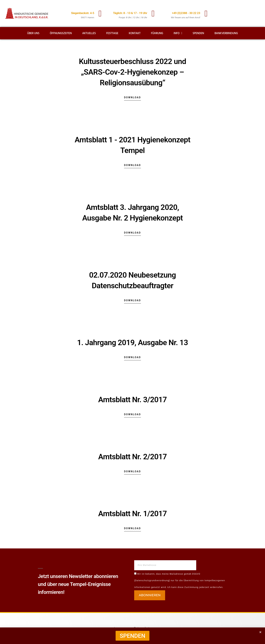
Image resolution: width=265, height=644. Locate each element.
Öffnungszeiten (61, 33)
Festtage (112, 33)
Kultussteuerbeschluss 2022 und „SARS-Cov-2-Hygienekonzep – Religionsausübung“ (132, 72)
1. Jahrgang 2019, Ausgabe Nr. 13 (132, 343)
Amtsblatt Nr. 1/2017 (132, 514)
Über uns (33, 33)
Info (178, 33)
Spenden (198, 33)
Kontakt (135, 33)
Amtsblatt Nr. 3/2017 (132, 400)
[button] (260, 632)
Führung (157, 33)
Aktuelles (89, 33)
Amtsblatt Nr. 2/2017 (132, 457)
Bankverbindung (226, 33)
